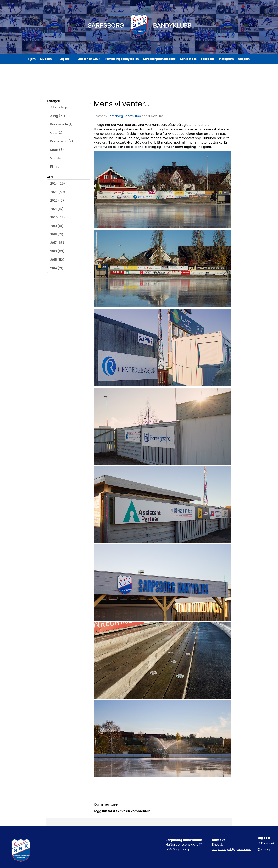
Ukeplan (244, 59)
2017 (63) (57, 243)
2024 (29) (58, 183)
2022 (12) (57, 200)
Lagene (66, 59)
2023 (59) (58, 192)
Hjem (32, 59)
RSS (55, 167)
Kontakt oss (188, 59)
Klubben (47, 59)
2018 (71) (57, 234)
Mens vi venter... (122, 104)
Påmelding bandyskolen (122, 59)
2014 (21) (57, 268)
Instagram (226, 59)
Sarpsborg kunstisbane (159, 59)
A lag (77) (58, 116)
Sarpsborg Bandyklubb (124, 116)
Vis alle (56, 158)
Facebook (208, 59)
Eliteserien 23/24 (89, 59)
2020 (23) (58, 217)
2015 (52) (57, 260)
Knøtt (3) (57, 150)
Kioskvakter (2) (62, 141)
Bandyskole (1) (61, 124)
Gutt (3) (56, 133)
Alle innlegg (59, 107)
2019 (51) (57, 226)
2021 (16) (57, 209)
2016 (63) (57, 251)
